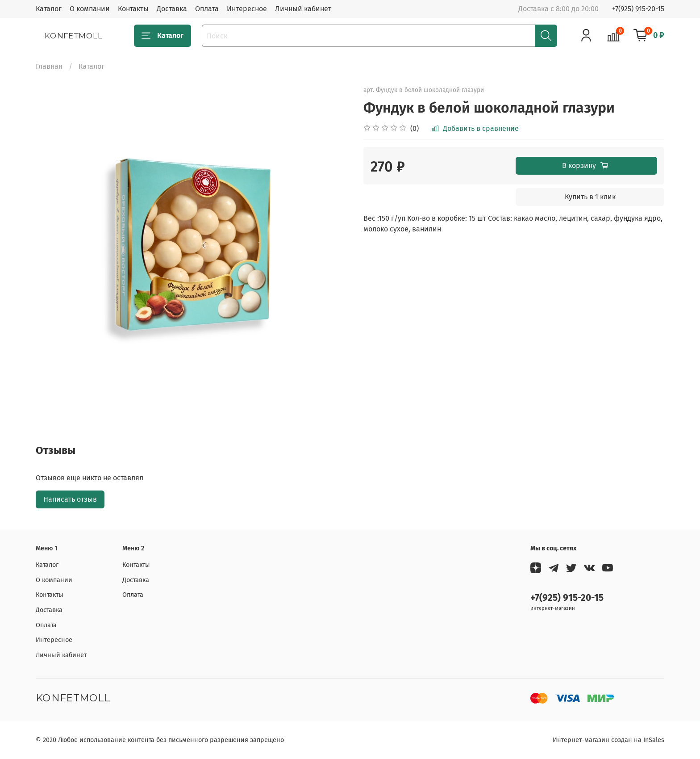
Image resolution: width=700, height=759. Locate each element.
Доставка (172, 9)
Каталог (49, 9)
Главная (49, 66)
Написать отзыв (70, 499)
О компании (90, 9)
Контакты (133, 9)
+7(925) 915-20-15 (638, 9)
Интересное (247, 9)
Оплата (207, 9)
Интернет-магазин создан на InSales (608, 740)
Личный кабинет (303, 9)
